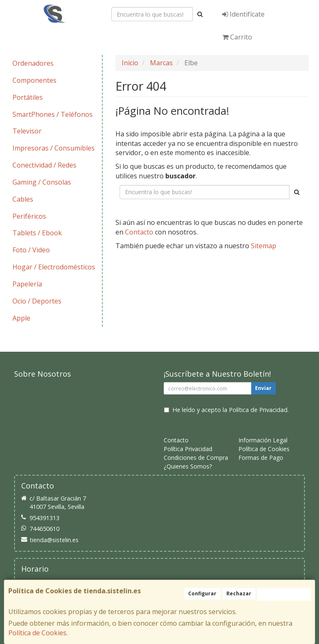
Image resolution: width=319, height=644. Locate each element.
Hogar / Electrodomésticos (54, 267)
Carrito (237, 37)
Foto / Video (31, 250)
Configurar (202, 593)
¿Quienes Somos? (188, 466)
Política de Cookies (37, 633)
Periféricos (29, 216)
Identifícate (243, 14)
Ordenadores (33, 63)
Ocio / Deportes (37, 301)
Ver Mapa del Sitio (212, 287)
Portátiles (28, 97)
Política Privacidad (188, 449)
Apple (21, 318)
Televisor (27, 131)
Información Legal (263, 440)
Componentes (34, 80)
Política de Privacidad (258, 410)
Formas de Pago (261, 458)
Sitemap (264, 246)
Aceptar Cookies (284, 594)
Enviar (263, 388)
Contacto (139, 232)
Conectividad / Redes (44, 165)
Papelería (27, 284)
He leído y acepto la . (231, 410)
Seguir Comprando (179, 271)
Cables (23, 199)
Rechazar (239, 593)
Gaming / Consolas (42, 182)
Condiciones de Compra (196, 458)
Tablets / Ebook (37, 233)
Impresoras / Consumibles (54, 148)
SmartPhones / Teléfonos (53, 114)
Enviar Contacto (249, 271)
